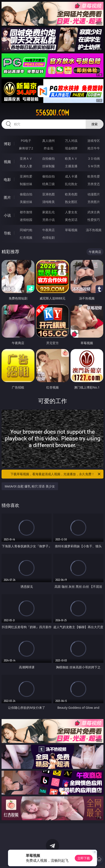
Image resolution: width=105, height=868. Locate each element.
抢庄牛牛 (94, 148)
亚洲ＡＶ (26, 158)
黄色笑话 (71, 220)
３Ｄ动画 (94, 158)
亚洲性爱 (26, 176)
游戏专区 (94, 141)
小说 (7, 215)
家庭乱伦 (48, 212)
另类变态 (94, 184)
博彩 (7, 144)
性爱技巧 (94, 220)
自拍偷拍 (48, 158)
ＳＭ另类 (94, 166)
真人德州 (48, 141)
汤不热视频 (94, 230)
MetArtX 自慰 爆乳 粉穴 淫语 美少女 (30, 486)
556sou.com (52, 113)
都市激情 (26, 212)
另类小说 (48, 220)
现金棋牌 (71, 148)
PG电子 (26, 141)
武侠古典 (94, 212)
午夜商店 (48, 230)
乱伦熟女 (71, 184)
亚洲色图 (48, 194)
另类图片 (94, 202)
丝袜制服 (48, 166)
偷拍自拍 (48, 176)
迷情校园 (26, 220)
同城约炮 (26, 230)
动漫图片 (94, 194)
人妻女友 (71, 212)
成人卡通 (71, 176)
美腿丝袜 (26, 202)
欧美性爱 (94, 176)
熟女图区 (71, 202)
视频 (7, 162)
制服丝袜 (26, 184)
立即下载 (84, 858)
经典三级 (48, 184)
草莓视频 (71, 230)
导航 (7, 233)
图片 (7, 197)
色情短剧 (48, 237)
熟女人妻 (26, 166)
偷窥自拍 (26, 194)
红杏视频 (26, 237)
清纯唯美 (48, 202)
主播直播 (71, 166)
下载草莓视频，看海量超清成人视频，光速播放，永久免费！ (56, 474)
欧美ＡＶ (71, 158)
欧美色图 (71, 194)
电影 (7, 180)
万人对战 (71, 141)
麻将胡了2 (26, 148)
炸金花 (48, 148)
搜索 (95, 124)
